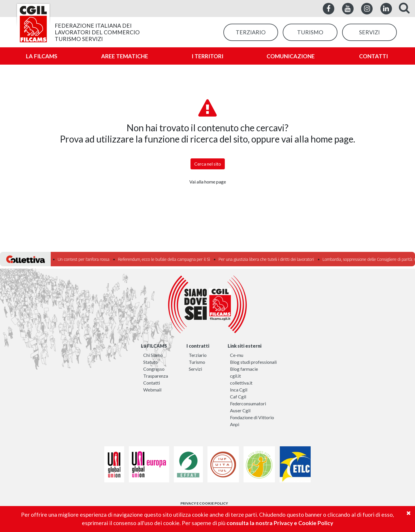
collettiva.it (241, 383)
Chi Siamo (153, 355)
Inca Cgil (239, 390)
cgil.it (235, 376)
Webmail (152, 390)
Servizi (195, 369)
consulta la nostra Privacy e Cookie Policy (280, 523)
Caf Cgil (238, 397)
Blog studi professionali (253, 362)
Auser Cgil (240, 410)
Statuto (151, 362)
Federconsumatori (248, 403)
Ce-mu (237, 355)
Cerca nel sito (208, 164)
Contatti (152, 383)
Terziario (198, 355)
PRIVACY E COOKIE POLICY (204, 503)
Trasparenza (156, 376)
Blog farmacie (244, 369)
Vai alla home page (208, 182)
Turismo (197, 362)
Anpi (235, 424)
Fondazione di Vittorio (252, 417)
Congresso (154, 369)
